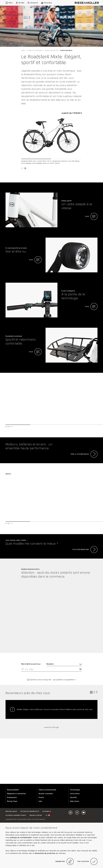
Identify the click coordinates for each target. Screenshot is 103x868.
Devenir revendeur (46, 794)
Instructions (75, 794)
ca (48, 815)
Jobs (40, 801)
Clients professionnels (47, 790)
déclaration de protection (45, 853)
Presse (41, 797)
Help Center (75, 801)
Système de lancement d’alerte (16, 815)
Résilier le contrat (36, 815)
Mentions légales (11, 811)
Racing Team (12, 801)
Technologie (75, 790)
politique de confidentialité (21, 838)
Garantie (73, 797)
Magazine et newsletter (17, 794)
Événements (12, 797)
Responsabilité (13, 790)
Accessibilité (47, 811)
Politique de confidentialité (30, 811)
